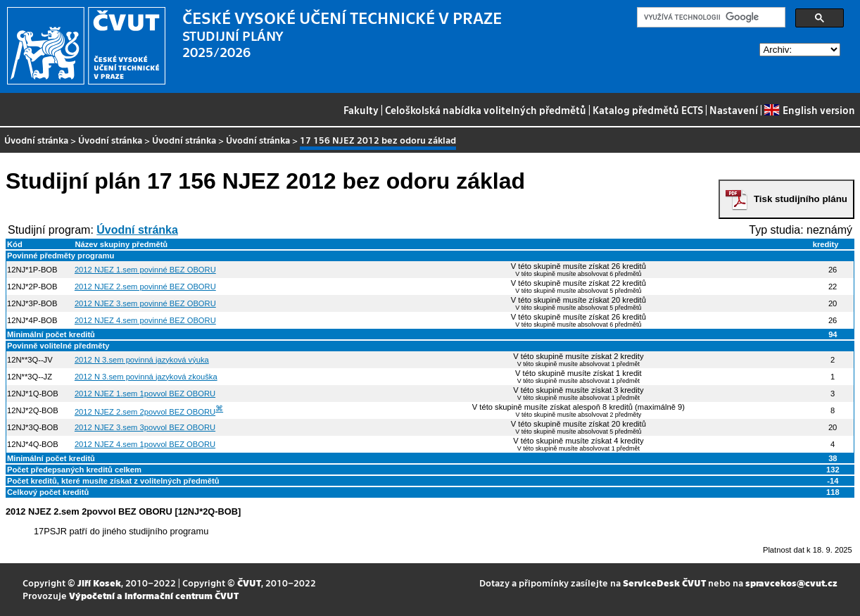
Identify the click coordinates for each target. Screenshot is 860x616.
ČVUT (249, 583)
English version (809, 110)
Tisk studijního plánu (801, 199)
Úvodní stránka (36, 140)
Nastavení (734, 110)
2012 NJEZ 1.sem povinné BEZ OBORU (145, 270)
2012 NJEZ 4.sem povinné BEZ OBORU (145, 320)
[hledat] (710, 18)
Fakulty (361, 110)
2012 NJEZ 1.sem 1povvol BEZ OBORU (145, 394)
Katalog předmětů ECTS (648, 110)
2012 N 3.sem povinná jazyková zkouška (146, 377)
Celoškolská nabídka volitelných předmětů (486, 110)
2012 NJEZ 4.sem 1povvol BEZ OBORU (145, 444)
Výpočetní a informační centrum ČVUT (154, 595)
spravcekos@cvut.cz (791, 583)
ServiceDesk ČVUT (664, 583)
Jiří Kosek (99, 583)
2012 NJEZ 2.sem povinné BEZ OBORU (145, 287)
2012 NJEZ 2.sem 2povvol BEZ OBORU (145, 412)
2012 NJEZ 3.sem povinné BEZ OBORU (145, 303)
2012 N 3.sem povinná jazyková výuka (142, 360)
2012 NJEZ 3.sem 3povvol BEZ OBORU (145, 427)
